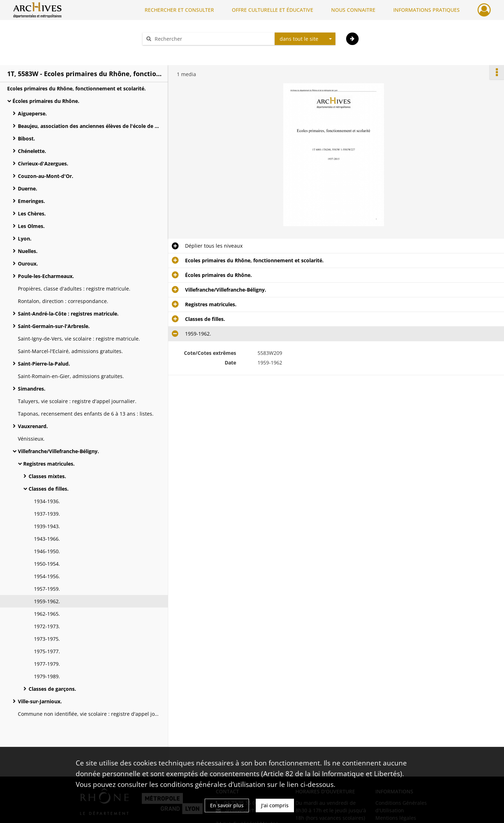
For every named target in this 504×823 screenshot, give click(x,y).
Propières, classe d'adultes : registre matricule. (74, 289)
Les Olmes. (31, 226)
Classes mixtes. (47, 476)
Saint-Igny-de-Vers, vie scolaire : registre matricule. (79, 339)
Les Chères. (32, 214)
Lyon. (25, 239)
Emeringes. (31, 201)
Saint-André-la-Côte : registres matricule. (68, 314)
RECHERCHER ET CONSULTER (179, 10)
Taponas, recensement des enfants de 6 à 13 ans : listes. (86, 414)
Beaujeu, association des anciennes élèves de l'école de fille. (89, 126)
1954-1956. (47, 576)
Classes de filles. (49, 489)
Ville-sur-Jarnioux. (40, 701)
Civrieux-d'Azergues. (43, 163)
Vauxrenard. (33, 426)
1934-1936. (47, 501)
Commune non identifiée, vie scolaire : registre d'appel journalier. (89, 714)
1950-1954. (47, 564)
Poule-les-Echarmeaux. (46, 276)
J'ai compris (275, 805)
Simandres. (32, 389)
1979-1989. (47, 676)
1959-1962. (47, 601)
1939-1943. (47, 526)
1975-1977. (47, 651)
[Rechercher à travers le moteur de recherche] (212, 39)
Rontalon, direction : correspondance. (63, 301)
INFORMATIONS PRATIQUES (426, 10)
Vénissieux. (31, 439)
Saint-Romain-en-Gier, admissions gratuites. (71, 376)
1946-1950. (47, 551)
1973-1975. (47, 639)
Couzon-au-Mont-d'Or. (46, 176)
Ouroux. (28, 264)
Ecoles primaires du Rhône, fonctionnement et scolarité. (76, 88)
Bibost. (26, 138)
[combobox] (305, 39)
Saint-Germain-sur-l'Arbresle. (54, 326)
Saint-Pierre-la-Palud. (44, 364)
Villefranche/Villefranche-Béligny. (58, 451)
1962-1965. (47, 614)
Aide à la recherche (170, 51)
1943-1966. (47, 539)
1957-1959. (47, 589)
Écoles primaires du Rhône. (46, 101)
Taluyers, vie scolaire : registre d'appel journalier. (77, 401)
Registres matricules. (49, 464)
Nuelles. (28, 251)
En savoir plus (227, 805)
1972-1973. (47, 626)
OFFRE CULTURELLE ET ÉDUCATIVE (273, 10)
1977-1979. (47, 664)
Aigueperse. (32, 113)
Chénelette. (32, 151)
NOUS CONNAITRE (353, 10)
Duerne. (28, 189)
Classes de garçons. (52, 689)
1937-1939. (47, 514)
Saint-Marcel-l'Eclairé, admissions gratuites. (70, 351)
